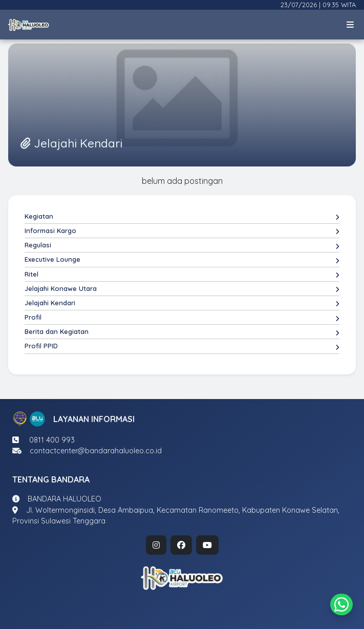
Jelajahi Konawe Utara (182, 289)
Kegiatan (182, 217)
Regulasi (182, 245)
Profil (182, 318)
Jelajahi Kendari (182, 303)
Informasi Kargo (182, 231)
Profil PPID (182, 346)
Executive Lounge (182, 260)
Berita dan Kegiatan (182, 332)
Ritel (182, 275)
